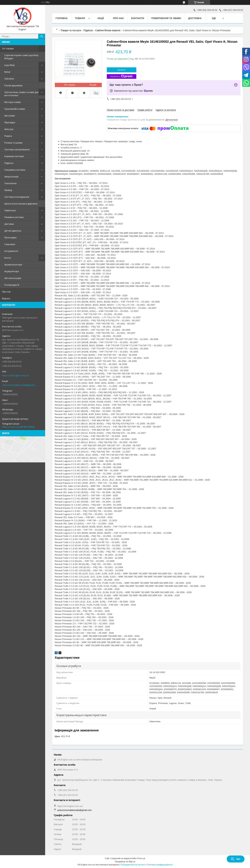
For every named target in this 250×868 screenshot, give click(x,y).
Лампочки (10, 210)
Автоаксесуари (13, 278)
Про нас (6, 292)
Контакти (138, 18)
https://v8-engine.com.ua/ (16, 375)
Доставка (195, 18)
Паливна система (14, 217)
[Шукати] (42, 36)
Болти (8, 258)
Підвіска (9, 163)
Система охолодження (17, 197)
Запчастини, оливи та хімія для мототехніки (21, 94)
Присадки (10, 122)
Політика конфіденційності (160, 865)
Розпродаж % (12, 285)
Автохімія (10, 116)
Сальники (10, 244)
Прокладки (10, 237)
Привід (8, 190)
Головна (62, 18)
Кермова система (14, 156)
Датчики (9, 224)
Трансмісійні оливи (15, 109)
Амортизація (11, 177)
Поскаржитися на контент (133, 865)
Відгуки (6, 298)
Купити (122, 70)
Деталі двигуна (13, 231)
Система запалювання (17, 149)
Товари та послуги (71, 30)
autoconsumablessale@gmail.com (20, 385)
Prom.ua (141, 858)
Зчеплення (10, 183)
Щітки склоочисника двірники (21, 204)
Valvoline (9, 79)
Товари (80, 18)
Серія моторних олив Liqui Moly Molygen (21, 57)
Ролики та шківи (13, 143)
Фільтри (9, 129)
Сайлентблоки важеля (108, 30)
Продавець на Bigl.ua (125, 862)
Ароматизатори (13, 265)
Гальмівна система (15, 170)
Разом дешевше (13, 85)
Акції (101, 18)
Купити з (122, 76)
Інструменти (11, 251)
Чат (236, 859)
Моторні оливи (13, 102)
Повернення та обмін (166, 18)
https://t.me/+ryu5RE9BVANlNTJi (18, 427)
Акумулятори (12, 271)
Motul (7, 72)
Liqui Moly (10, 65)
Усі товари (8, 48)
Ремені (8, 136)
